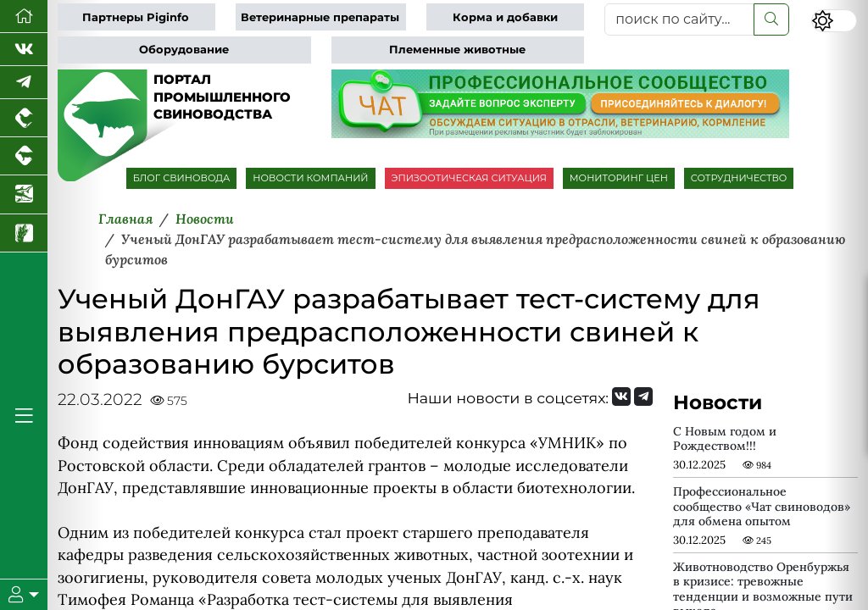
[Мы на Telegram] (643, 396)
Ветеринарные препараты (320, 17)
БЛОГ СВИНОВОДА (182, 178)
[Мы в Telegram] (24, 83)
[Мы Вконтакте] (24, 50)
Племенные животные (457, 50)
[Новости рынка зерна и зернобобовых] (24, 233)
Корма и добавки (505, 17)
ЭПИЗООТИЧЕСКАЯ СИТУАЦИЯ (469, 178)
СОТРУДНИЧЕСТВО (739, 178)
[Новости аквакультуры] (24, 194)
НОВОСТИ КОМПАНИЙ (310, 178)
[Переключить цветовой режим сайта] (834, 21)
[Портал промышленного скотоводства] (24, 156)
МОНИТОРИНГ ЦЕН (619, 178)
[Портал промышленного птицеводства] (24, 118)
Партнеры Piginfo (136, 17)
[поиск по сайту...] (679, 19)
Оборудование (184, 50)
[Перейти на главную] (24, 17)
